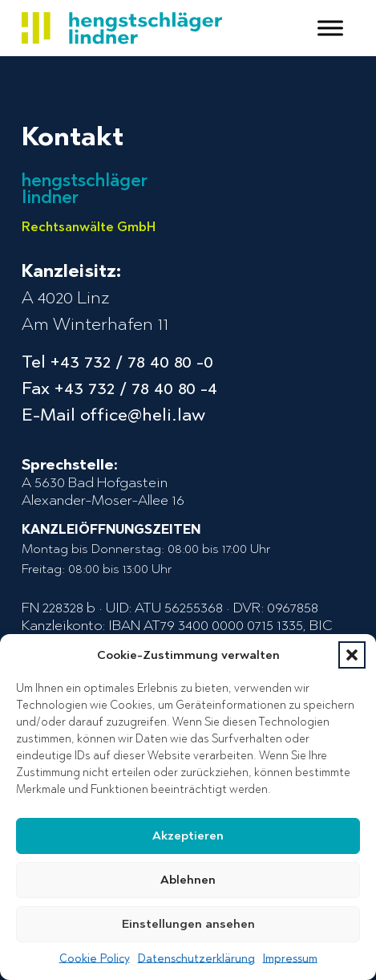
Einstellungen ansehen (188, 924)
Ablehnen (188, 880)
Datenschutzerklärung (196, 959)
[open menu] (330, 28)
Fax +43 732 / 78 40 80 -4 (119, 388)
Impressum (290, 959)
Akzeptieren (188, 836)
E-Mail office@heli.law (113, 415)
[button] (352, 655)
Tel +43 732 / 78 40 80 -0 (117, 362)
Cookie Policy (95, 959)
